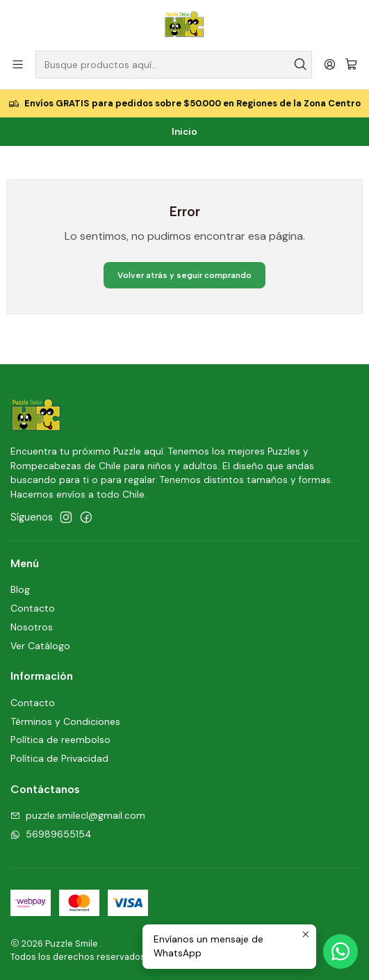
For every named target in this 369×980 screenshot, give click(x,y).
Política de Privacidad (59, 758)
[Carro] (351, 65)
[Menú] (18, 64)
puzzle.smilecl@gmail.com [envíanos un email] (78, 815)
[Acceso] (330, 64)
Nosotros (32, 627)
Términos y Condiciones (65, 721)
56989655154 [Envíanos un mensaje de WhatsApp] (51, 834)
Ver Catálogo (40, 646)
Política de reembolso (60, 740)
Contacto (33, 608)
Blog (20, 589)
